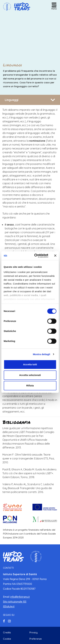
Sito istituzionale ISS (15, 602)
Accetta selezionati (30, 375)
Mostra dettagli (41, 354)
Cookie (7, 639)
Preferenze (36, 639)
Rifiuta (30, 386)
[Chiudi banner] (55, 256)
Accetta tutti (30, 364)
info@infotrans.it (20, 597)
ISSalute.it (9, 606)
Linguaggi (12, 100)
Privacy (34, 632)
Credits (7, 632)
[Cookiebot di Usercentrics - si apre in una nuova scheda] (36, 256)
